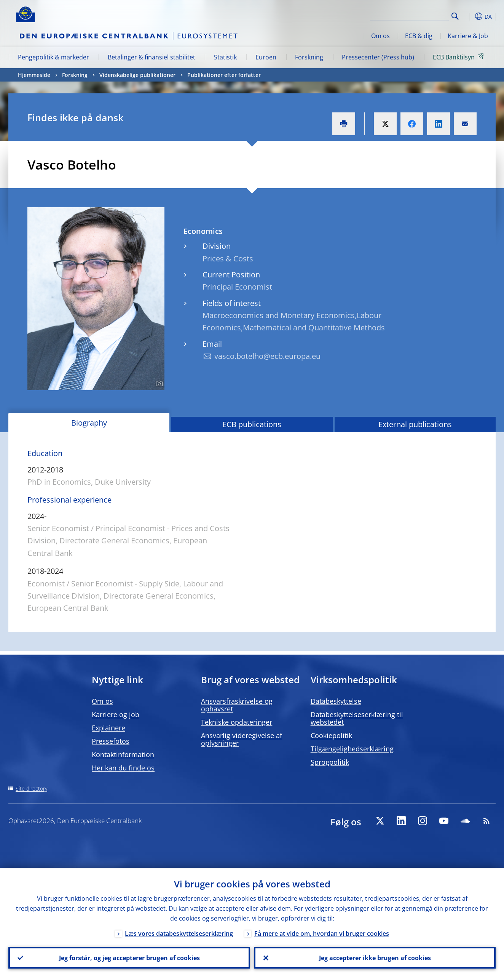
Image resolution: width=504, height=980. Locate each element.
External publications (415, 424)
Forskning (309, 57)
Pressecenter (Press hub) (378, 57)
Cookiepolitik (331, 735)
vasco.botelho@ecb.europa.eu (267, 356)
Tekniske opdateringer (237, 722)
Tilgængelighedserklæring (352, 749)
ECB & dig (419, 36)
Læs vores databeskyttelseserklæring (179, 933)
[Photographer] (158, 384)
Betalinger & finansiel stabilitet (152, 57)
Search (455, 16)
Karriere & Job (468, 36)
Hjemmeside (34, 75)
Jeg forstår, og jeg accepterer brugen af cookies (129, 958)
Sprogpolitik (330, 762)
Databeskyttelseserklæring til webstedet (357, 718)
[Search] (411, 15)
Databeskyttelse (336, 701)
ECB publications (252, 424)
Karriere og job (116, 714)
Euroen (266, 57)
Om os (380, 36)
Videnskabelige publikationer (137, 75)
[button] (469, 16)
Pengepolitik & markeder (53, 57)
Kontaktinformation (123, 754)
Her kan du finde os (123, 768)
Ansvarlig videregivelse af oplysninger (242, 739)
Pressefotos (111, 741)
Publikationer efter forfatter (224, 75)
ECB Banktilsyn (459, 57)
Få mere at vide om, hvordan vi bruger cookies (322, 933)
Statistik (225, 57)
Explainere (108, 728)
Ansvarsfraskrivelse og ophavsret (237, 705)
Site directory (31, 789)
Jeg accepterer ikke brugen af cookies (375, 958)
